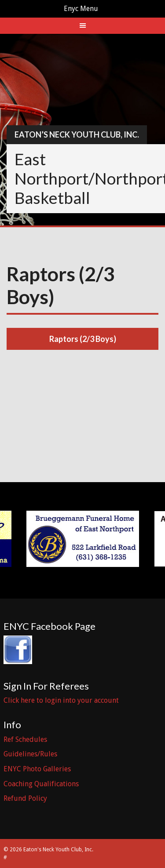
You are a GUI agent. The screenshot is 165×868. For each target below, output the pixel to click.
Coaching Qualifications (41, 784)
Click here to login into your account (61, 700)
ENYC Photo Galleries (37, 769)
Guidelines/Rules (30, 754)
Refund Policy (25, 798)
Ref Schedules (25, 739)
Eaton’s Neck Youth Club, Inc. (77, 134)
